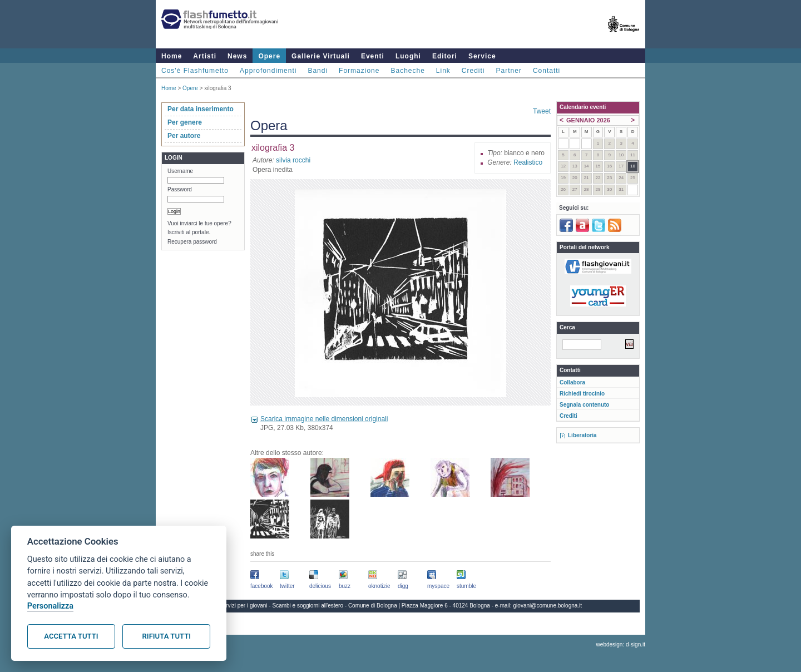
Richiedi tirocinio (582, 394)
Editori (445, 56)
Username (180, 171)
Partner (509, 71)
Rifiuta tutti (167, 636)
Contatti (547, 71)
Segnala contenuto (584, 405)
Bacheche (407, 71)
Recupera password (192, 242)
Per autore (184, 136)
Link (443, 71)
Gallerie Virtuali (321, 56)
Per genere (185, 122)
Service (482, 56)
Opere (269, 56)
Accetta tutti (71, 636)
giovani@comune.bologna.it (548, 606)
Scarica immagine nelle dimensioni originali (324, 419)
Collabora (572, 382)
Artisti (205, 56)
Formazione (359, 71)
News (237, 56)
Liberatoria (582, 435)
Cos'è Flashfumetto (195, 71)
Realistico (528, 162)
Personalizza (50, 606)
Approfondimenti (268, 71)
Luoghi (408, 56)
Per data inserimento (201, 109)
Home (172, 56)
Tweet (542, 111)
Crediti (473, 71)
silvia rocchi (293, 160)
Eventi (373, 56)
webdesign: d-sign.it (621, 644)
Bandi (318, 71)
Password (180, 189)
